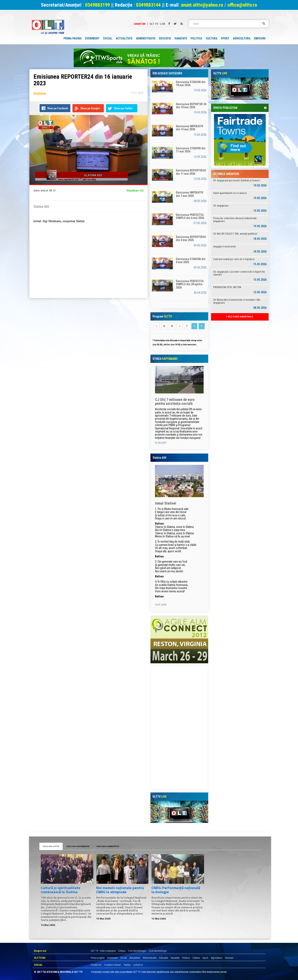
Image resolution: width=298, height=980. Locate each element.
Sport (205, 958)
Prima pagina (98, 958)
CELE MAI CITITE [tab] (51, 846)
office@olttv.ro (242, 5)
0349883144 (148, 5)
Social (123, 958)
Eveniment (112, 958)
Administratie (150, 958)
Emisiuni (229, 958)
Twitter (127, 965)
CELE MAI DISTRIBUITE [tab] (78, 846)
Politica (186, 958)
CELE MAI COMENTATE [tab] (108, 846)
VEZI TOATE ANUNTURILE (240, 317)
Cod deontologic (137, 951)
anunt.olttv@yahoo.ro (203, 5)
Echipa (122, 951)
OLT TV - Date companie (103, 951)
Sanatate (175, 958)
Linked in (138, 965)
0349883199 (97, 5)
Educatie (164, 958)
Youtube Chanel (112, 965)
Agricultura (217, 958)
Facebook (96, 965)
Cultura (196, 958)
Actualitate (135, 958)
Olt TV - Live (157, 24)
